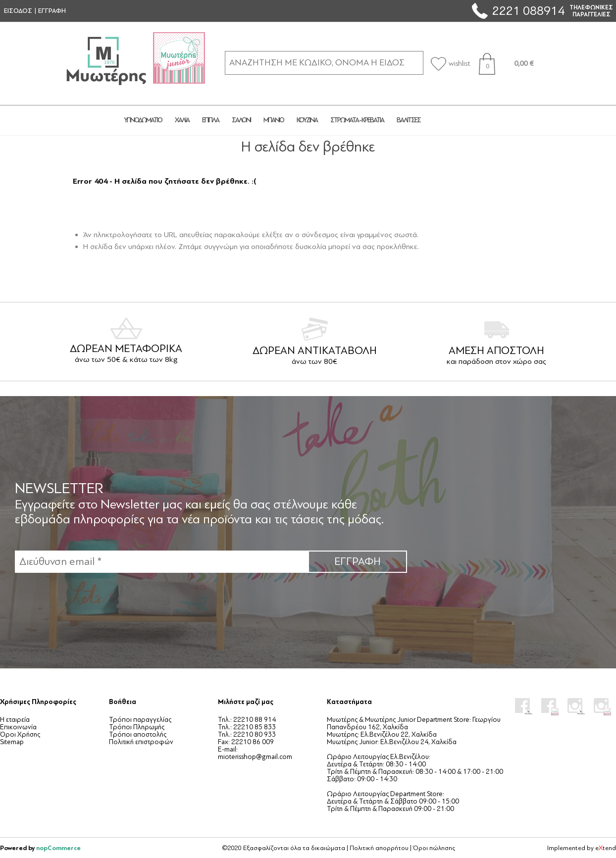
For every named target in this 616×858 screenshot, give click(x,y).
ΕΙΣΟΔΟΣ (18, 11)
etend (606, 848)
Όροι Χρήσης (20, 734)
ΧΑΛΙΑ (182, 120)
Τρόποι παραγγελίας (140, 720)
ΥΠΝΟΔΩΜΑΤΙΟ (143, 120)
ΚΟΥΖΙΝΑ (307, 120)
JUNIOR (463, 120)
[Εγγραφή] (161, 562)
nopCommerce (58, 848)
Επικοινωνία (18, 727)
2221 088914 (528, 11)
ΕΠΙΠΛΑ (210, 120)
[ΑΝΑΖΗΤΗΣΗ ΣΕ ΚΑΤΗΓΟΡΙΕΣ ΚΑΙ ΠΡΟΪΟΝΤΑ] (324, 63)
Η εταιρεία (15, 720)
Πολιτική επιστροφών (141, 742)
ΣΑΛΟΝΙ (241, 120)
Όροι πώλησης (434, 848)
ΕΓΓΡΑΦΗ (52, 11)
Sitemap (12, 742)
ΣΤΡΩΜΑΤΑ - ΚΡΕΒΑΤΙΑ (357, 120)
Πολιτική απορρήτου (379, 848)
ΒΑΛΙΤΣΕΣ (409, 120)
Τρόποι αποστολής (138, 734)
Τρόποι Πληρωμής (137, 727)
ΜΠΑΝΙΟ (274, 120)
